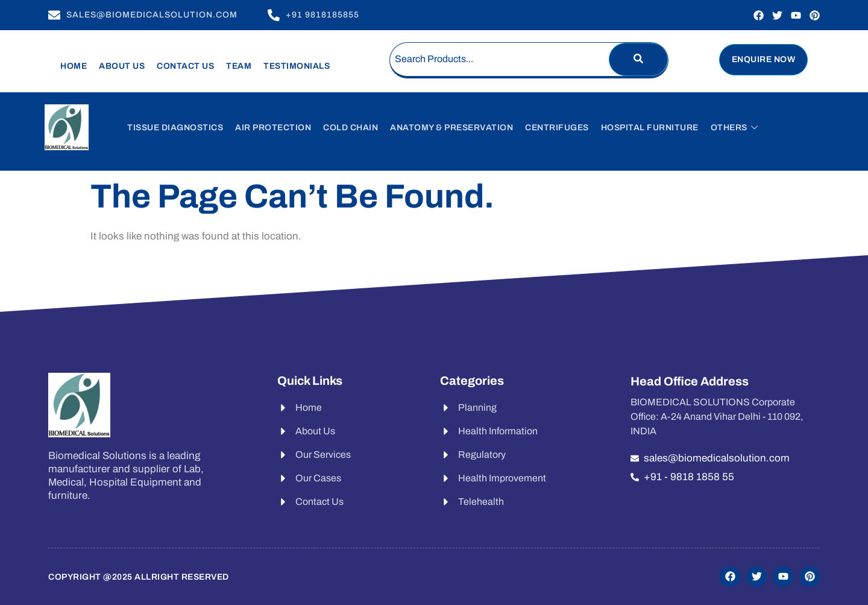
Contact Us (185, 66)
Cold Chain (351, 128)
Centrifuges (557, 128)
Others (734, 128)
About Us (122, 66)
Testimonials (297, 66)
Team (239, 66)
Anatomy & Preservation (451, 128)
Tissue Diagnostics (175, 128)
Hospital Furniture (650, 128)
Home (74, 66)
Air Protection (273, 128)
